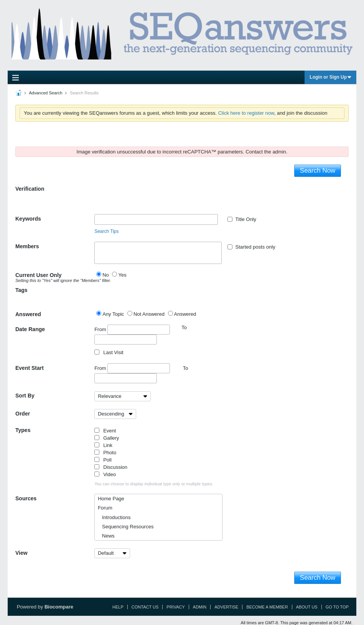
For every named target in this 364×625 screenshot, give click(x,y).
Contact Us (145, 607)
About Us (307, 607)
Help (118, 607)
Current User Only (55, 277)
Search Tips (106, 231)
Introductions (114, 517)
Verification (30, 189)
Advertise (226, 607)
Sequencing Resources (126, 527)
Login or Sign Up (330, 77)
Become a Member (267, 607)
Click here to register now (246, 113)
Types (23, 430)
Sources (26, 498)
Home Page (111, 499)
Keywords (28, 219)
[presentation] (153, 199)
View (21, 553)
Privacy (175, 607)
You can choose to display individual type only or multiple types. (154, 484)
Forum (105, 508)
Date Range (30, 329)
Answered (28, 314)
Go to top (337, 607)
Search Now (318, 171)
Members (27, 246)
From (132, 330)
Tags (21, 290)
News (106, 536)
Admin (200, 607)
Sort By (25, 396)
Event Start (30, 368)
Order (23, 414)
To (186, 368)
